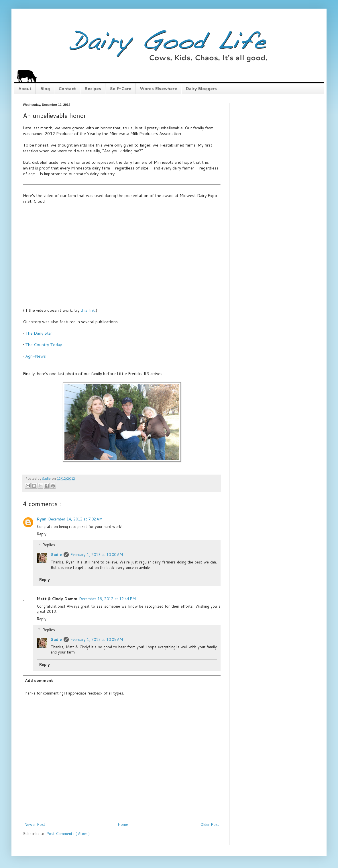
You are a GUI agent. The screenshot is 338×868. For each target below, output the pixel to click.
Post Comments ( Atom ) (68, 834)
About (25, 89)
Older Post (210, 824)
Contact (67, 89)
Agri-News (36, 356)
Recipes (93, 89)
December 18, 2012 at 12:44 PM (107, 599)
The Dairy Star (39, 333)
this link (88, 310)
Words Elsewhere (158, 89)
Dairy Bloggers (201, 89)
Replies (49, 545)
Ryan (42, 519)
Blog (45, 89)
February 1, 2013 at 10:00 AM (97, 555)
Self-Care (120, 89)
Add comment (39, 680)
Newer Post (35, 824)
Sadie (56, 555)
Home (123, 824)
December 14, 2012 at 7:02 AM (75, 519)
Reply (42, 534)
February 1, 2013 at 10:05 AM (97, 639)
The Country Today (44, 345)
